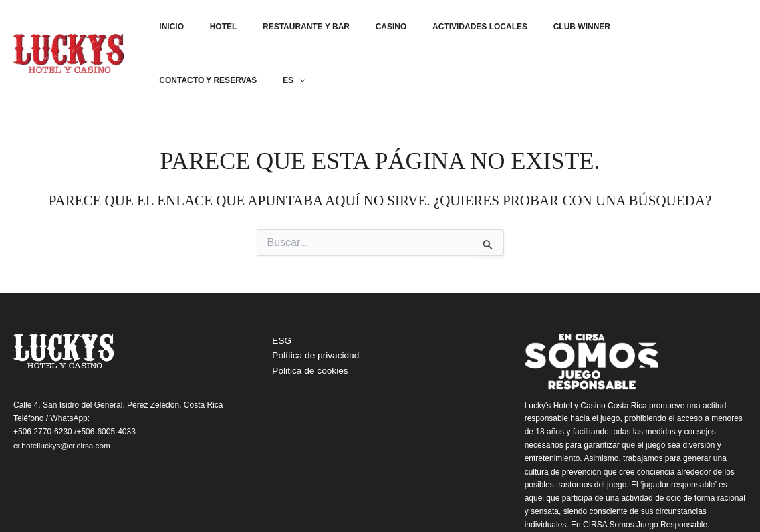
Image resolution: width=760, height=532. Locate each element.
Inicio (197, 29)
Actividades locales (466, 29)
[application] (733, 29)
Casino (387, 29)
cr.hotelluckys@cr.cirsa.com (63, 395)
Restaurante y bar (312, 29)
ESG (279, 291)
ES (728, 29)
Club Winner (558, 29)
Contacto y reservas (652, 29)
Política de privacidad (313, 306)
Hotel (239, 29)
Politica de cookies (307, 321)
